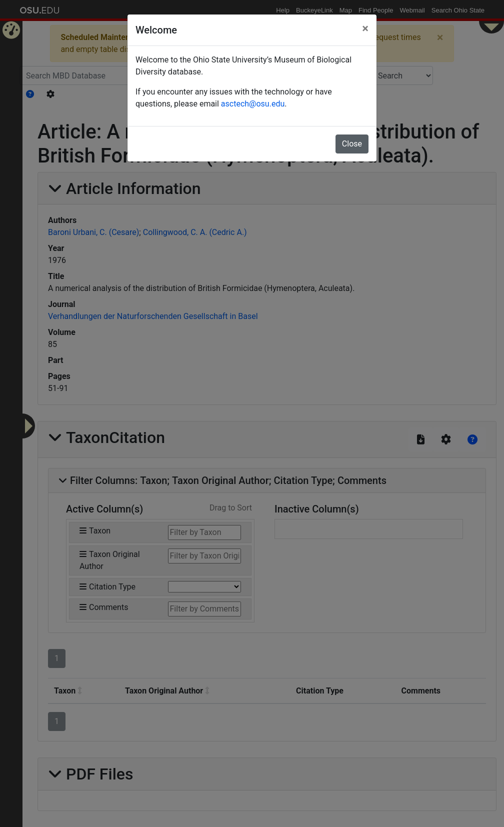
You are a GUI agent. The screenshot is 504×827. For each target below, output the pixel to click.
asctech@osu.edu (253, 104)
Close (352, 144)
